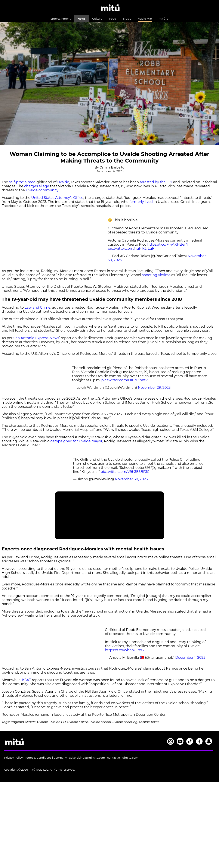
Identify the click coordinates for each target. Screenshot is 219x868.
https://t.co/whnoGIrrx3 (124, 650)
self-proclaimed (22, 182)
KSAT (27, 680)
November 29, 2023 (154, 388)
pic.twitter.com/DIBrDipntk (125, 380)
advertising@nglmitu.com (87, 758)
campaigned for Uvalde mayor (76, 441)
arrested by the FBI (156, 182)
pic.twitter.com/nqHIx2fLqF (131, 249)
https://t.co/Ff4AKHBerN (168, 244)
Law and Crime (38, 307)
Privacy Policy (13, 758)
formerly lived (141, 202)
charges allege (37, 186)
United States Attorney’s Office (57, 198)
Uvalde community (42, 190)
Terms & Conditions (38, 758)
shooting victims (156, 275)
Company (60, 758)
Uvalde (63, 182)
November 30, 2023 (131, 479)
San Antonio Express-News (36, 338)
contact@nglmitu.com (123, 758)
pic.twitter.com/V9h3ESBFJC (125, 472)
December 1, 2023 (190, 658)
